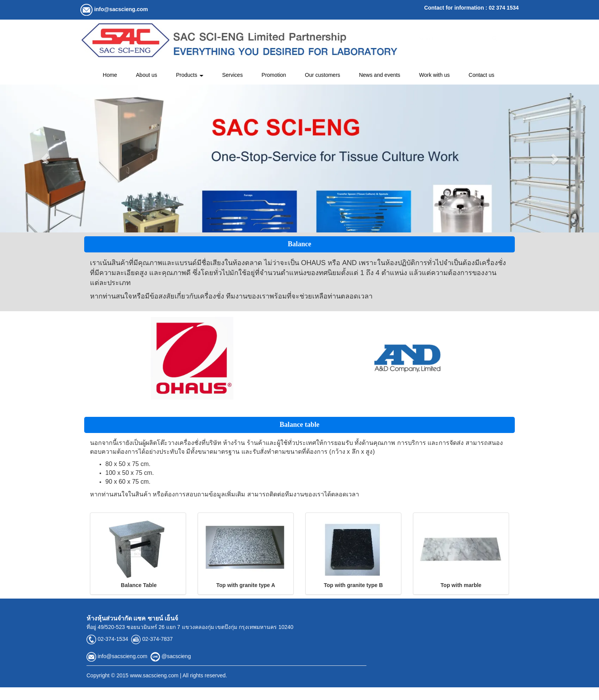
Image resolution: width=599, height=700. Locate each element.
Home (110, 75)
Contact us (482, 75)
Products (190, 75)
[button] (45, 158)
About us (147, 75)
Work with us (434, 75)
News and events (380, 75)
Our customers (323, 75)
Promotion (274, 75)
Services (233, 75)
